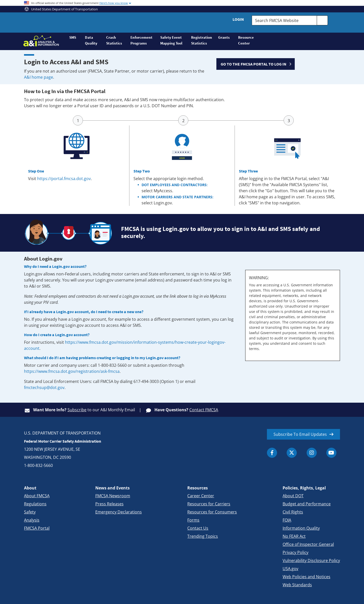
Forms (193, 520)
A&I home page (39, 77)
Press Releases (109, 504)
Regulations (35, 504)
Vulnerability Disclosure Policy (311, 560)
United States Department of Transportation (61, 9)
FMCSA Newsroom (113, 496)
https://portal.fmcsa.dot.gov (64, 179)
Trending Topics (203, 536)
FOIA (287, 520)
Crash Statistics (114, 40)
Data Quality (91, 40)
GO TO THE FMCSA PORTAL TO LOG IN (254, 64)
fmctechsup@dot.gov (44, 387)
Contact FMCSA (204, 410)
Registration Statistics (202, 40)
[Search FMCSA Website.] (284, 20)
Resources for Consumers (212, 512)
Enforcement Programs (141, 40)
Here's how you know (114, 3)
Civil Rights (293, 512)
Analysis (32, 520)
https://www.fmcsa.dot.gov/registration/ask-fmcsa (72, 371)
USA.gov (290, 569)
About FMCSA (37, 496)
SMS (73, 37)
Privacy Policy (295, 552)
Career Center (201, 496)
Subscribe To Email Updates (300, 434)
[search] (322, 20)
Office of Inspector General (308, 544)
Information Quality (301, 528)
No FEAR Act (294, 536)
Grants (224, 37)
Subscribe (77, 410)
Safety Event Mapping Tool (171, 40)
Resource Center (246, 40)
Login (238, 19)
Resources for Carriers (209, 504)
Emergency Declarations (119, 512)
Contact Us (198, 528)
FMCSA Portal (37, 528)
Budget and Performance (307, 504)
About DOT (293, 496)
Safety (30, 512)
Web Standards (297, 585)
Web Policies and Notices (306, 577)
